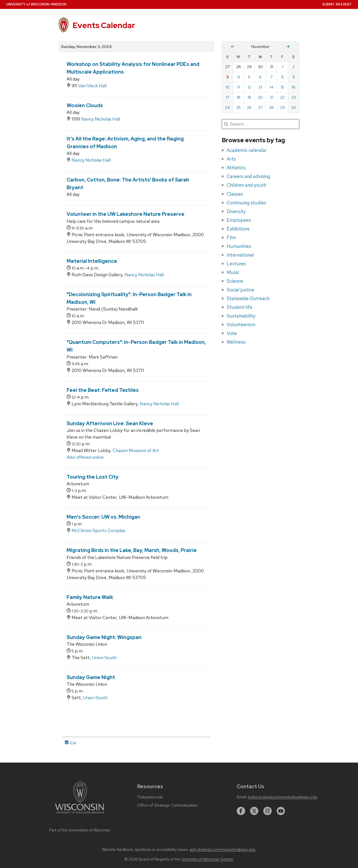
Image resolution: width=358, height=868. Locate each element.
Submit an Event (337, 4)
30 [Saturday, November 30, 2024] (294, 108)
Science (235, 281)
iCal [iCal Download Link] (70, 743)
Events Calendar (104, 25)
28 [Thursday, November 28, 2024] (271, 108)
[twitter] (254, 811)
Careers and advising (248, 176)
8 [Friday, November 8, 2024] (282, 77)
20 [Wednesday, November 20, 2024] (260, 97)
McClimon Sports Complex (98, 530)
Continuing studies (246, 203)
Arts (231, 159)
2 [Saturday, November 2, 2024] (293, 67)
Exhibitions (238, 229)
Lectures (236, 264)
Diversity (236, 211)
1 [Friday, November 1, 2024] (283, 67)
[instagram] (268, 811)
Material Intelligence (92, 261)
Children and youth (246, 185)
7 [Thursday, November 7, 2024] (271, 77)
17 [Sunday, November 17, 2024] (228, 97)
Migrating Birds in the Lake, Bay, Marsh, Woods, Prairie (132, 550)
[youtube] (281, 811)
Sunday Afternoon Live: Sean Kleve (110, 423)
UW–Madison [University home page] (36, 4)
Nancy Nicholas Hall (101, 119)
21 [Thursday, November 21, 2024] (271, 97)
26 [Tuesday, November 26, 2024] (249, 108)
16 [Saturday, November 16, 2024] (293, 87)
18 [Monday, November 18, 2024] (239, 97)
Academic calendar (247, 150)
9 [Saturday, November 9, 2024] (294, 77)
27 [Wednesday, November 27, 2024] (260, 108)
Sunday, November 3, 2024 (86, 47)
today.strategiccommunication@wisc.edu (282, 797)
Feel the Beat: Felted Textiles (103, 390)
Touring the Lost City (93, 477)
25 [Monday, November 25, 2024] (238, 108)
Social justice (241, 290)
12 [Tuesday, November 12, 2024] (249, 87)
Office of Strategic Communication (167, 805)
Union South (104, 658)
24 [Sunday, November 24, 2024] (227, 108)
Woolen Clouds (85, 105)
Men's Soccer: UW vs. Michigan (103, 517)
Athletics (236, 168)
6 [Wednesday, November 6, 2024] (260, 77)
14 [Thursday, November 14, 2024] (271, 87)
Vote (232, 333)
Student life (240, 307)
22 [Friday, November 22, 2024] (282, 97)
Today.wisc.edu (150, 797)
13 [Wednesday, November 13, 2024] (260, 87)
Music (233, 272)
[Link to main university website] (80, 814)
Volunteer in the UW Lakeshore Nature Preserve (126, 214)
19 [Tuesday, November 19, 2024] (249, 97)
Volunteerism (241, 324)
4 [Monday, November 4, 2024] (239, 77)
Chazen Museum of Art (136, 450)
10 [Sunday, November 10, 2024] (227, 87)
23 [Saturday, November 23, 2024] (294, 97)
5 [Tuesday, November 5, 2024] (249, 77)
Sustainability (241, 316)
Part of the (80, 830)
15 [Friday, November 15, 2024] (282, 87)
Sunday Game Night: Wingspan (104, 637)
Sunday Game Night (91, 677)
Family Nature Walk (90, 597)
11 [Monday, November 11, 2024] (238, 87)
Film (231, 237)
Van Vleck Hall (92, 86)
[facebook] (241, 811)
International (240, 255)
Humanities (239, 246)
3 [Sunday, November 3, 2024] (227, 77)
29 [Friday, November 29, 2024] (283, 108)
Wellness (236, 342)
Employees (239, 220)
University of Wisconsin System (207, 859)
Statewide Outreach (248, 298)
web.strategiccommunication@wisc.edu (222, 850)
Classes (235, 194)
